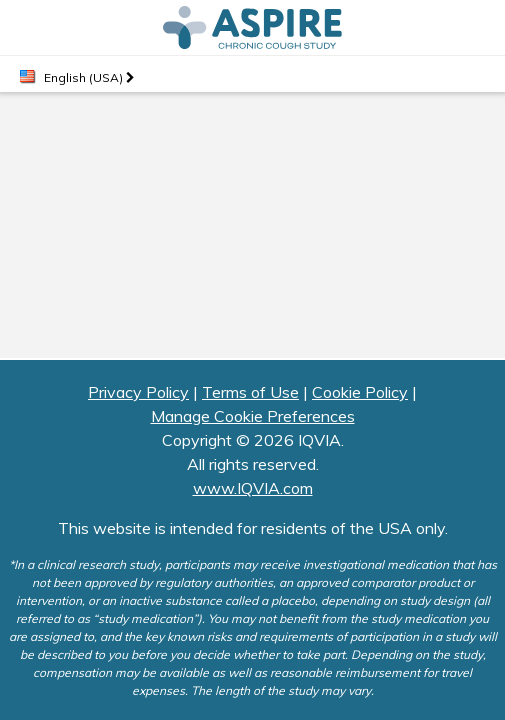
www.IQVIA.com (253, 488)
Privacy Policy (138, 392)
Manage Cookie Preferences (253, 416)
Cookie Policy (360, 392)
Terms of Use (250, 392)
